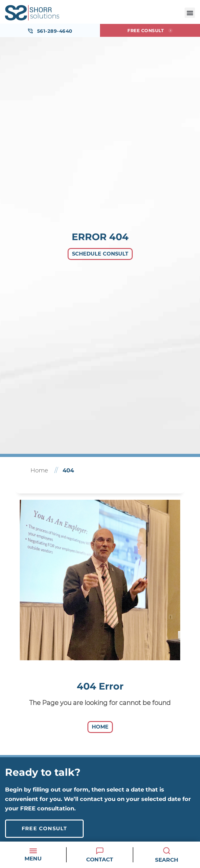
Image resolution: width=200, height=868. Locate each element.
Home (39, 471)
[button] (190, 13)
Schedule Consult (100, 254)
